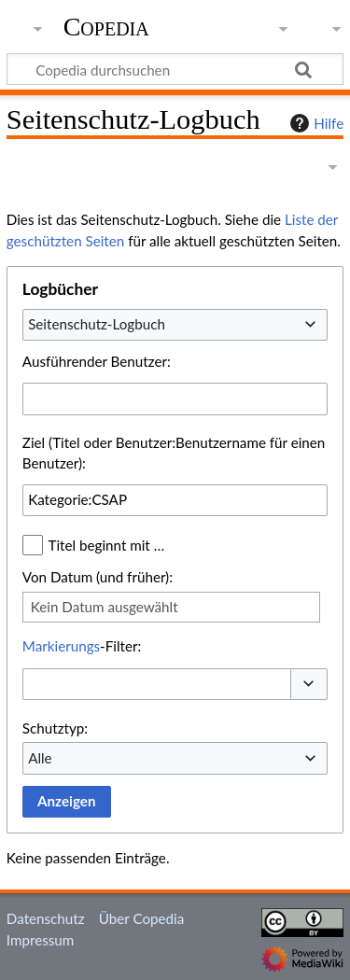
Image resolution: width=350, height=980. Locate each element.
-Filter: (82, 646)
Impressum (41, 940)
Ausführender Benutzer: (97, 361)
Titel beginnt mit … (107, 545)
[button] (309, 685)
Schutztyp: (55, 728)
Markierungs (61, 646)
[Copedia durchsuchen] (175, 69)
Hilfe (315, 123)
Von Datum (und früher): (98, 577)
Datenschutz (46, 918)
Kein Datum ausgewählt (105, 607)
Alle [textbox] (40, 758)
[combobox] (175, 325)
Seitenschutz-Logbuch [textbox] (97, 324)
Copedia (106, 27)
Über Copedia (141, 918)
